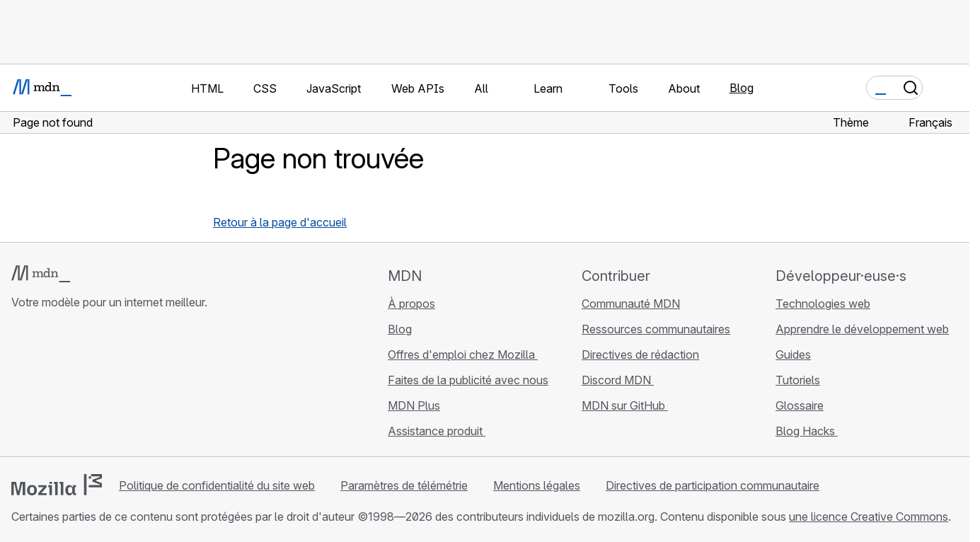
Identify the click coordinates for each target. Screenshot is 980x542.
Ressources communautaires (656, 329)
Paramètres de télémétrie (404, 485)
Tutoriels (798, 380)
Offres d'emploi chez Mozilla (463, 354)
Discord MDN (618, 380)
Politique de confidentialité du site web (217, 485)
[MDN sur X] (71, 386)
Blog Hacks (807, 431)
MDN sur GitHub (625, 405)
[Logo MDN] (41, 274)
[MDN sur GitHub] (20, 386)
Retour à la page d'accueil (280, 222)
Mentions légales (537, 485)
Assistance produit (437, 431)
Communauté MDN (631, 304)
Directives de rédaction (640, 354)
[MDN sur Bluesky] (45, 386)
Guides (793, 354)
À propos (411, 304)
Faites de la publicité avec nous (468, 380)
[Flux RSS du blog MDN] (122, 386)
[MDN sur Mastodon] (96, 386)
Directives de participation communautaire (713, 485)
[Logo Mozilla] (57, 485)
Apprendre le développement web (862, 329)
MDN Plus (414, 405)
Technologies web (823, 304)
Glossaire (800, 405)
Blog (742, 88)
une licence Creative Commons (869, 517)
